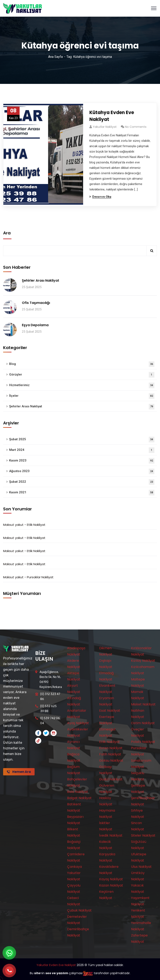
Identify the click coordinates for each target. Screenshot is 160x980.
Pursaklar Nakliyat (40, 577)
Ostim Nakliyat (143, 723)
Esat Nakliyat (110, 711)
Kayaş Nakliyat (111, 879)
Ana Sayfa (55, 57)
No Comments (136, 127)
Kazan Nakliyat (111, 885)
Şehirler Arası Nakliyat (41, 280)
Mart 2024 (82, 450)
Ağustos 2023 (82, 471)
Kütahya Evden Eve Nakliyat (112, 116)
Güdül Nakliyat (111, 779)
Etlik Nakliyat (36, 525)
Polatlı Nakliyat (143, 742)
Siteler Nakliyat (143, 835)
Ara (7, 233)
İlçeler (82, 396)
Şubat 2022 (82, 482)
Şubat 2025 (82, 440)
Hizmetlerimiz (82, 385)
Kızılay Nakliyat (143, 661)
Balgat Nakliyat (79, 798)
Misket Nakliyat (143, 704)
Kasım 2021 (82, 493)
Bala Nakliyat (78, 792)
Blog (82, 364)
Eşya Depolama (35, 325)
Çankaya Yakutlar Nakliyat (74, 873)
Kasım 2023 (82, 461)
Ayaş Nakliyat (78, 723)
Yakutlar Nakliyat (105, 127)
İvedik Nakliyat (111, 835)
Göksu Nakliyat (111, 760)
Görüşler (82, 375)
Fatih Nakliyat (110, 754)
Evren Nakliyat (111, 748)
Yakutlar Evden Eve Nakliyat (56, 965)
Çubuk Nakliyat (79, 910)
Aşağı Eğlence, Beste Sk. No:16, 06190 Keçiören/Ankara (51, 680)
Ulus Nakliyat (141, 867)
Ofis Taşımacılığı (36, 303)
